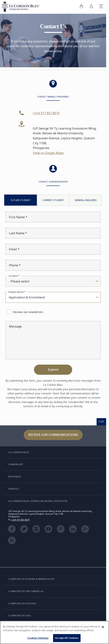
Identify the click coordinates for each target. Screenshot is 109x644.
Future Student (21, 200)
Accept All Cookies (67, 638)
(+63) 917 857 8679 (46, 113)
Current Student (53, 200)
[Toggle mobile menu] (101, 7)
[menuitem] (81, 7)
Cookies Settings (38, 638)
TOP (101, 422)
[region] (54, 632)
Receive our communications (53, 435)
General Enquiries (86, 200)
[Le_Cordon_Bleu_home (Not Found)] (21, 7)
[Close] (103, 627)
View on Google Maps (48, 153)
